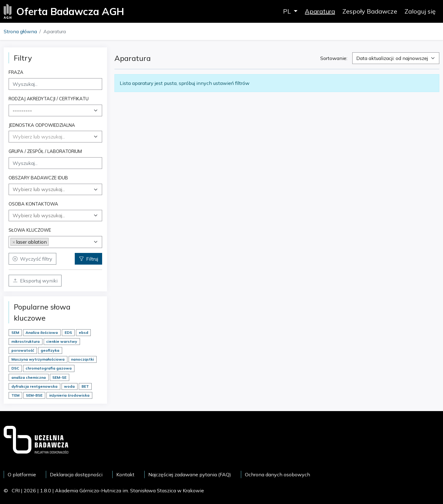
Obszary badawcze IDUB (38, 178)
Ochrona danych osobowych (277, 474)
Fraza (16, 72)
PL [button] (288, 11)
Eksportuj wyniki (35, 281)
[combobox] (55, 110)
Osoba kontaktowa (33, 204)
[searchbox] (55, 189)
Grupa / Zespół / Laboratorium (45, 151)
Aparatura (320, 11)
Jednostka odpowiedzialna (42, 125)
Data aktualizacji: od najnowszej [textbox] (392, 58)
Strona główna (20, 31)
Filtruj (88, 259)
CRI (16, 490)
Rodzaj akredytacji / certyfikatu (49, 99)
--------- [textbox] (22, 110)
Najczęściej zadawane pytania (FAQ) (190, 474)
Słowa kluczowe (30, 230)
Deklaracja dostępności (76, 474)
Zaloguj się (420, 11)
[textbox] (39, 137)
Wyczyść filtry (32, 259)
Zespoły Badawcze (370, 11)
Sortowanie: (334, 58)
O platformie (22, 474)
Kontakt (125, 474)
